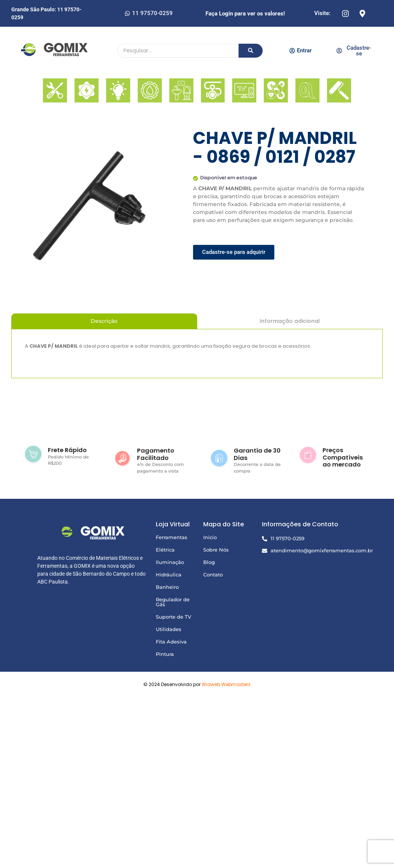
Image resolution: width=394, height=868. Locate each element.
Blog (209, 562)
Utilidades (169, 629)
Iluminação (170, 562)
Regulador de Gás (173, 602)
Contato (213, 575)
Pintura (165, 654)
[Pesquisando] (178, 51)
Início (210, 537)
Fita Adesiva (171, 642)
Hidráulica (169, 575)
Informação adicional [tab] (290, 321)
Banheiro (167, 587)
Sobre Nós (216, 550)
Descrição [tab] (104, 321)
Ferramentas (172, 537)
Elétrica (165, 550)
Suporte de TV (173, 617)
